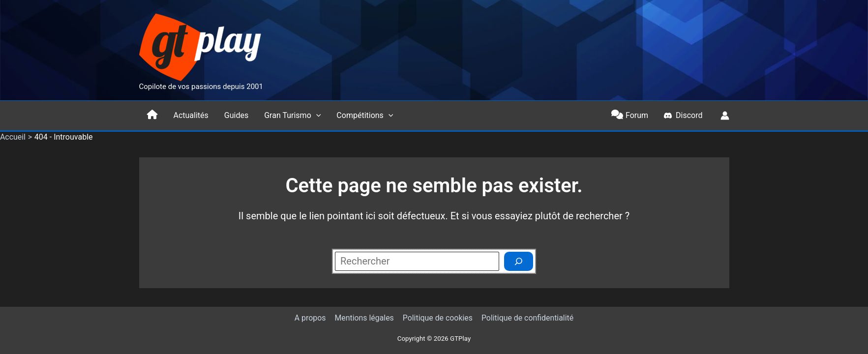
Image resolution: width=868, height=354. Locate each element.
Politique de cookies (437, 318)
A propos (311, 318)
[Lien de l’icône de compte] (725, 116)
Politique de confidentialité (526, 318)
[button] (316, 116)
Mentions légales (364, 318)
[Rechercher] (519, 261)
